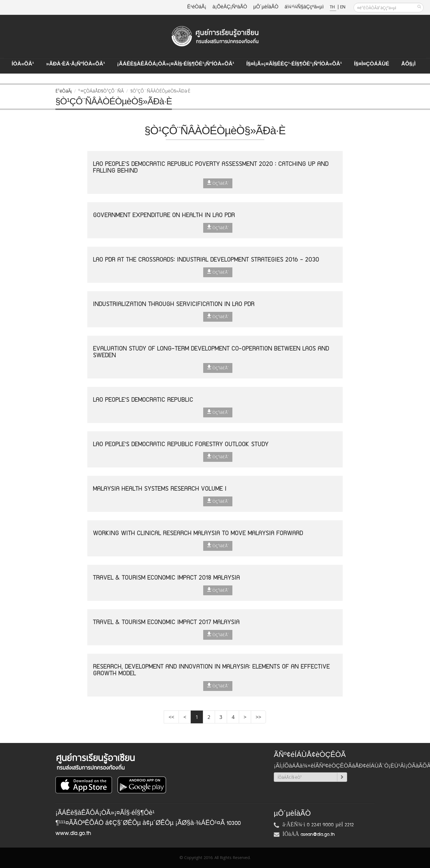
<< (171, 717)
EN (343, 7)
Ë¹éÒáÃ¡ (197, 7)
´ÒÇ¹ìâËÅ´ (218, 183)
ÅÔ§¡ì (408, 64)
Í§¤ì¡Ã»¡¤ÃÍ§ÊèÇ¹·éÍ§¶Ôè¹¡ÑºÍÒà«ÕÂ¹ (294, 64)
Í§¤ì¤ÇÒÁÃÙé (371, 64)
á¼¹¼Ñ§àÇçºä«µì (304, 7)
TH (333, 7)
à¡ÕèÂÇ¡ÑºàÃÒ (230, 7)
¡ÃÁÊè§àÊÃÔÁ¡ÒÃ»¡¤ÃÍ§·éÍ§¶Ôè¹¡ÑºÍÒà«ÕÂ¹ (176, 64)
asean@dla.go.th (318, 834)
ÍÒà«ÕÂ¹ (23, 64)
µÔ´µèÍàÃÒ (266, 7)
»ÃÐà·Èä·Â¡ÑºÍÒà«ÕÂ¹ (75, 64)
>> (258, 717)
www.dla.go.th (73, 833)
